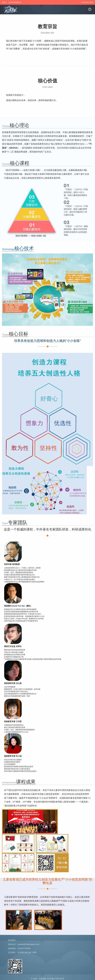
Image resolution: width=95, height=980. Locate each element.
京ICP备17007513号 (55, 979)
